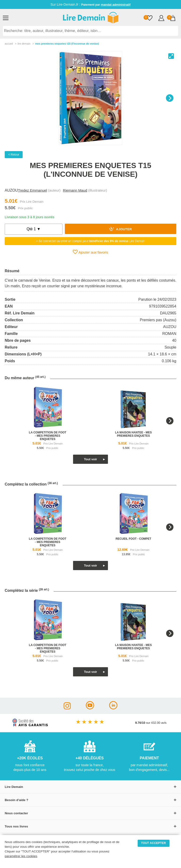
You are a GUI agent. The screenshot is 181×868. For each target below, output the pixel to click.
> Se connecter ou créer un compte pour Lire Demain (90, 241)
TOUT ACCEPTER (154, 843)
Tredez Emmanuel (33, 190)
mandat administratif (116, 5)
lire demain (24, 44)
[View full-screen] (171, 56)
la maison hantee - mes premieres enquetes (133, 434)
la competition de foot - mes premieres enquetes (48, 436)
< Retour (14, 155)
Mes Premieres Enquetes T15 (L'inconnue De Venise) (67, 44)
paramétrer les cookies (21, 856)
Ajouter (120, 229)
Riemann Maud (75, 190)
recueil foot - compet (133, 539)
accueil (9, 44)
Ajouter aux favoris (90, 252)
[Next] (170, 98)
